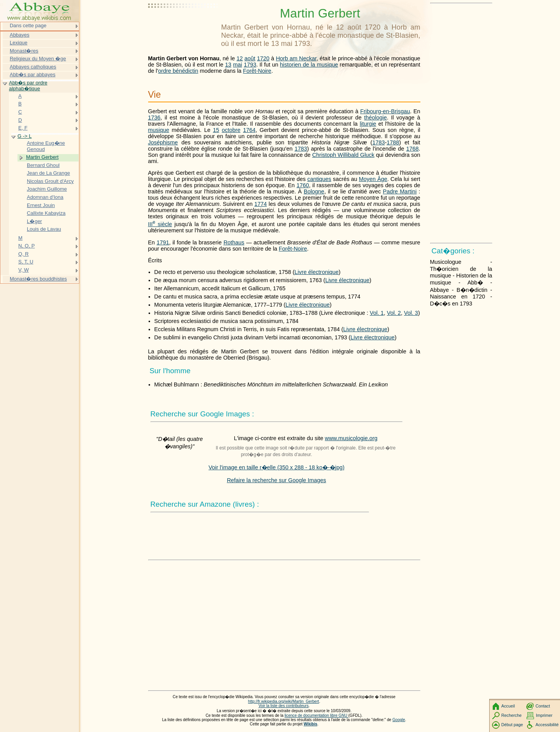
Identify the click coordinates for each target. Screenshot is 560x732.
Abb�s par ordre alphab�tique (28, 86)
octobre (231, 130)
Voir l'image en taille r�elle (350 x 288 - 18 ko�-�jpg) (276, 467)
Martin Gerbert (42, 157)
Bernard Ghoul (43, 165)
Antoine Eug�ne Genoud (46, 146)
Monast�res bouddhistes (38, 279)
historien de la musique (309, 65)
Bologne (314, 191)
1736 (154, 118)
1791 (163, 242)
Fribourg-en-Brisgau (385, 111)
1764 (249, 130)
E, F (23, 128)
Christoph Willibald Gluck (343, 155)
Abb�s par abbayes (32, 75)
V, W (24, 270)
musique (159, 130)
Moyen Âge (373, 179)
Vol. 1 (377, 313)
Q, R (24, 254)
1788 (393, 142)
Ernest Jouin (41, 205)
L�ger (34, 221)
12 (240, 58)
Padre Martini (400, 191)
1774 (261, 204)
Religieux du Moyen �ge (38, 59)
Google (399, 720)
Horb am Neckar (296, 58)
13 (228, 65)
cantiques (319, 179)
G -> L (24, 136)
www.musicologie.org (351, 438)
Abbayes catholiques (33, 67)
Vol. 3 (411, 313)
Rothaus (234, 242)
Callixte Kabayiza (46, 213)
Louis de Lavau (44, 229)
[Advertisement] (183, 25)
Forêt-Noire (257, 71)
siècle (160, 224)
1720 (263, 58)
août (250, 58)
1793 (250, 65)
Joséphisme (163, 142)
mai (237, 65)
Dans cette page (28, 25)
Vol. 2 (394, 313)
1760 (303, 185)
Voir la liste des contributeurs (284, 706)
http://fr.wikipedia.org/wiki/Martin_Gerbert (284, 701)
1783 (378, 142)
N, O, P (26, 246)
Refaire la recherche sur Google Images (276, 480)
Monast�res (24, 51)
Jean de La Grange (48, 173)
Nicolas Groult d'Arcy (50, 181)
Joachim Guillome (47, 189)
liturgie (368, 124)
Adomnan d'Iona (45, 197)
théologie (375, 118)
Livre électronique (317, 272)
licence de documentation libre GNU (317, 715)
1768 (412, 149)
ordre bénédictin (178, 71)
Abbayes (19, 35)
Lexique (18, 43)
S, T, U (26, 262)
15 (216, 130)
